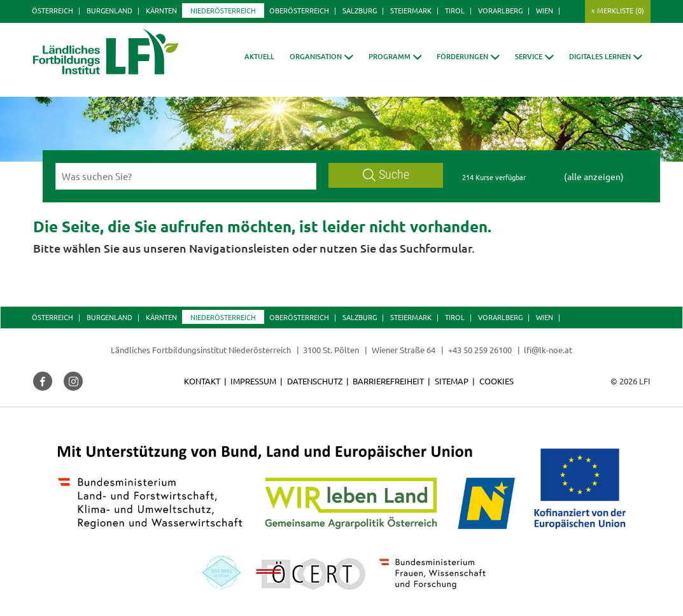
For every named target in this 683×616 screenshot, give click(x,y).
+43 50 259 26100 (480, 350)
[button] (321, 56)
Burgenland (109, 10)
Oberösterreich (299, 10)
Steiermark (411, 10)
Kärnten (161, 10)
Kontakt (202, 381)
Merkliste (621, 10)
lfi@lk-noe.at (548, 350)
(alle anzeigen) (594, 176)
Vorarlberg (500, 10)
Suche (386, 175)
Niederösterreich (223, 10)
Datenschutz (315, 381)
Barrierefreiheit (388, 381)
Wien (545, 10)
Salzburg (360, 10)
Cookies (496, 381)
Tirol (455, 10)
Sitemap (452, 381)
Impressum (253, 381)
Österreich (53, 10)
